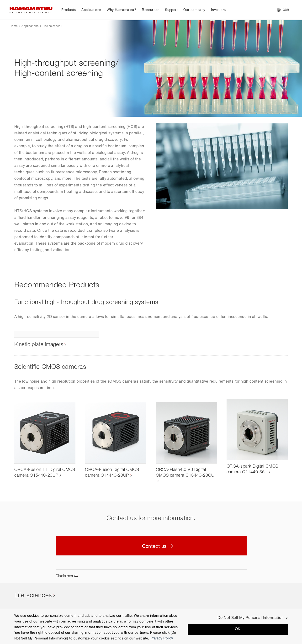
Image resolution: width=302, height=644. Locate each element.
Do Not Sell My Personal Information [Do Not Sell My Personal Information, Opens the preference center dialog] (251, 618)
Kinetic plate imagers (39, 345)
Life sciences (52, 26)
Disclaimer (65, 576)
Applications (30, 26)
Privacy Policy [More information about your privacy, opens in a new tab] (162, 639)
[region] (151, 626)
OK (238, 629)
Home (13, 26)
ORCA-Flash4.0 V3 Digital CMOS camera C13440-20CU (185, 473)
